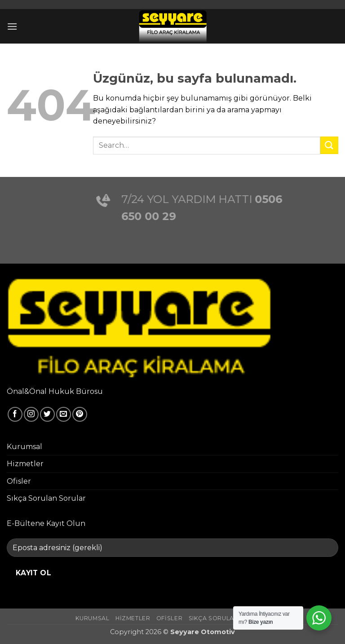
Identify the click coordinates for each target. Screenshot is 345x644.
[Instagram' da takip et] (31, 414)
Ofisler (19, 481)
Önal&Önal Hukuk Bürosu (55, 391)
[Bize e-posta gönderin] (64, 414)
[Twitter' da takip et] (47, 414)
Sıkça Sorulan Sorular (46, 498)
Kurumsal (24, 447)
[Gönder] (329, 145)
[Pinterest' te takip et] (80, 414)
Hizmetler (25, 464)
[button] (12, 26)
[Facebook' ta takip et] (15, 414)
